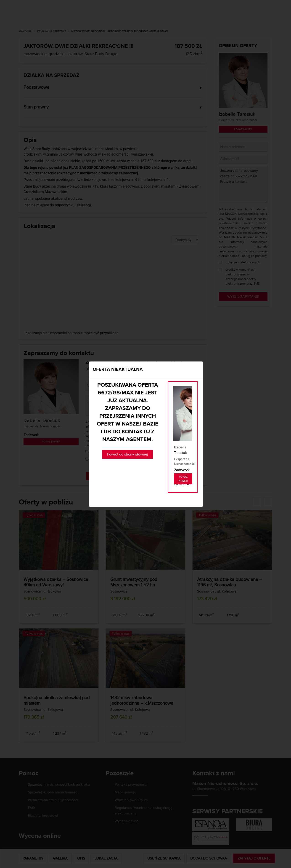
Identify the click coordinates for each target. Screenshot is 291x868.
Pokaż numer (183, 479)
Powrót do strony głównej (128, 454)
